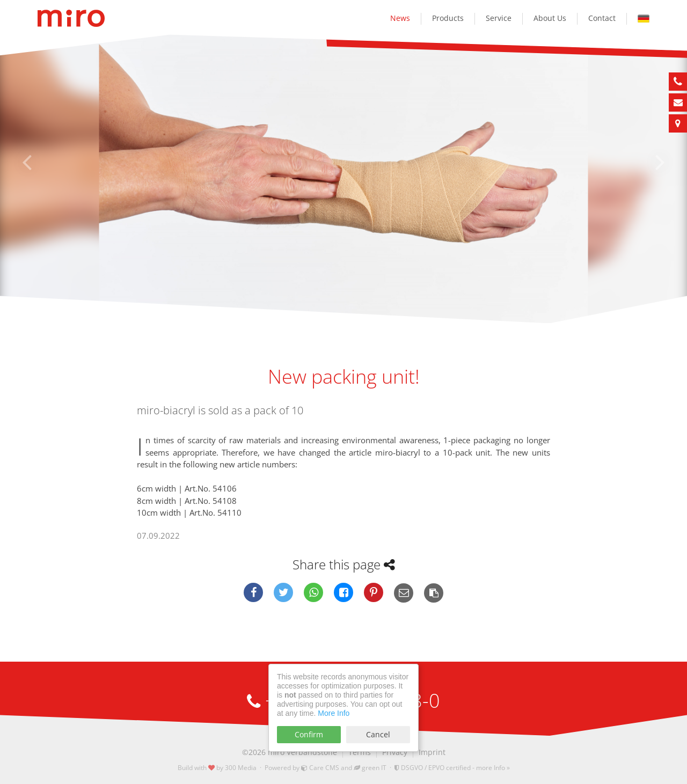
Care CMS (320, 768)
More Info (334, 713)
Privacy (395, 752)
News (400, 18)
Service (499, 18)
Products (448, 18)
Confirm (309, 734)
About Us (550, 18)
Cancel (378, 734)
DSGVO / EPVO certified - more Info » (452, 768)
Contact (602, 18)
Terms (360, 752)
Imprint (432, 752)
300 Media (241, 768)
